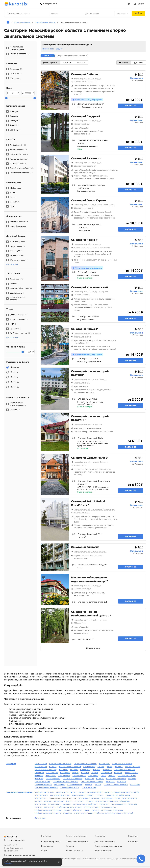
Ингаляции (16, 251)
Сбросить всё (48, 56)
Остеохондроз (54, 804)
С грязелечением (75, 784)
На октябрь (135, 784)
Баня (13, 193)
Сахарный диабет (95, 792)
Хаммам (15, 202)
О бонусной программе (77, 842)
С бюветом (39, 773)
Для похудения (78, 795)
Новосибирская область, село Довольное (92, 462)
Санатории (11, 764)
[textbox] (64, 14)
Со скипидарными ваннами (116, 784)
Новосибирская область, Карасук (88, 424)
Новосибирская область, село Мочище (91, 379)
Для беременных (53, 779)
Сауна (14, 197)
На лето (98, 784)
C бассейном (106, 773)
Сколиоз (95, 810)
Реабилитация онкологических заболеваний (114, 813)
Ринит (117, 798)
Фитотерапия (18, 246)
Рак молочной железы (60, 795)
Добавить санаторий (105, 842)
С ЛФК (103, 776)
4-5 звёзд (119, 767)
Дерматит (133, 804)
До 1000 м (15, 382)
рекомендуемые (50, 63)
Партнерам (100, 836)
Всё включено (41, 767)
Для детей (39, 779)
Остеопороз (106, 810)
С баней (101, 767)
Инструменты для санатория (108, 846)
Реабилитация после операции (48, 810)
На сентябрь (104, 764)
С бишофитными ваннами (92, 781)
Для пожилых (52, 773)
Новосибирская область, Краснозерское (91, 292)
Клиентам (46, 836)
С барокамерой (79, 776)
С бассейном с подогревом (85, 764)
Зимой (110, 767)
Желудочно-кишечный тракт (85, 804)
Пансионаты (40, 818)
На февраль (51, 776)
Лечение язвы (62, 792)
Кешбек (70, 846)
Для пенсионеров (19, 315)
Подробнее (131, 106)
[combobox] (64, 14)
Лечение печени (130, 798)
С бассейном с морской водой (66, 781)
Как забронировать (51, 842)
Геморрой (67, 813)
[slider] (6, 98)
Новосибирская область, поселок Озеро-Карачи (95, 205)
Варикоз (89, 801)
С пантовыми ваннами (73, 779)
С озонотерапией (89, 787)
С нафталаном (41, 764)
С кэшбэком (85, 770)
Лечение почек (41, 795)
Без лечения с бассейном (70, 767)
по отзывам (67, 63)
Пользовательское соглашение (20, 855)
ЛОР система (40, 804)
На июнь (100, 779)
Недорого (118, 773)
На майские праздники (116, 779)
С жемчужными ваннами (125, 770)
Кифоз (108, 792)
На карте (138, 63)
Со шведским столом (127, 776)
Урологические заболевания (118, 795)
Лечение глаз (40, 798)
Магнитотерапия (19, 260)
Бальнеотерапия (18, 242)
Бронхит (38, 801)
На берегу (39, 776)
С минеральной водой (70, 787)
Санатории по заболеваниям (19, 792)
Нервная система (91, 807)
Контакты (133, 842)
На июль (53, 767)
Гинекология (107, 798)
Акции (44, 851)
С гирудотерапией (42, 781)
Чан (13, 206)
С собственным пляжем (122, 764)
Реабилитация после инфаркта (126, 792)
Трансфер (16, 329)
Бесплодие (119, 810)
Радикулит (79, 801)
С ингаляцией (64, 776)
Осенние (74, 770)
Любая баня (17, 188)
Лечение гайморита (73, 810)
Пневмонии (58, 801)
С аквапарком (89, 767)
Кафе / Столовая (19, 319)
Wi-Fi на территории (20, 333)
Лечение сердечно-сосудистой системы (112, 801)
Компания (133, 836)
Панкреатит (49, 807)
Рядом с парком (131, 773)
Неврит (90, 795)
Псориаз (99, 795)
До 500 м (14, 377)
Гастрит (48, 801)
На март (112, 776)
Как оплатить (48, 846)
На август (85, 773)
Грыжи (87, 810)
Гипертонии (84, 798)
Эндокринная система (44, 792)
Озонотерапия (17, 255)
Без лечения (60, 784)
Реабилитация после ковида (69, 807)
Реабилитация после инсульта (48, 813)
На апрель (110, 781)
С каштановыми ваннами (45, 770)
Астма (73, 792)
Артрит (82, 792)
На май (75, 773)
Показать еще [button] (12, 264)
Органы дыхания (108, 807)
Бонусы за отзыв (74, 851)
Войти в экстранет (103, 851)
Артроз (69, 801)
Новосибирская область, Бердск (88, 79)
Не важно (15, 367)
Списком (124, 63)
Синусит (38, 807)
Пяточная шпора (119, 804)
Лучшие (95, 773)
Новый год (89, 779)
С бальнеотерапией (43, 784)
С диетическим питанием (60, 764)
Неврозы (95, 798)
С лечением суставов (83, 813)
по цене (81, 63)
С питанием (93, 776)
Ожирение (104, 804)
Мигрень (67, 804)
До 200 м (14, 372)
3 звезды (89, 784)
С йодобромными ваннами (46, 787)
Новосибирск (48, 49)
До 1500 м (15, 387)
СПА (13, 324)
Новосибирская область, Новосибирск (90, 551)
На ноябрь (122, 781)
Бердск (59, 49)
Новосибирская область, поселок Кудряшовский (95, 509)
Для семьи (107, 770)
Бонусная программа (76, 836)
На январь (63, 770)
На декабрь (65, 773)
